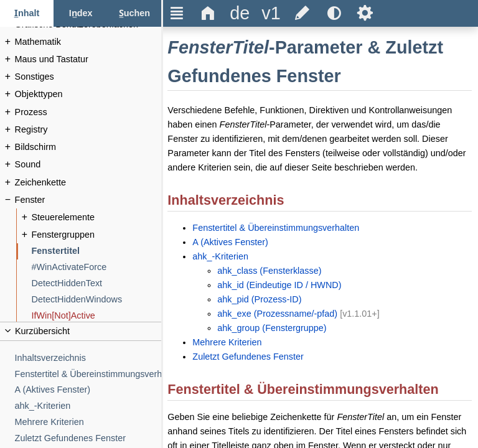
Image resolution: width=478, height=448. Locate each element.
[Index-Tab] (80, 13)
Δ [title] (208, 13)
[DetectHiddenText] (97, 283)
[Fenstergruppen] (97, 235)
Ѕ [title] (365, 13)
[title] (240, 13)
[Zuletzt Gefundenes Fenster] (88, 438)
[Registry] (88, 130)
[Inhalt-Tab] (27, 13)
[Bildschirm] (88, 147)
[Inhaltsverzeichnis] (88, 358)
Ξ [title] (177, 13)
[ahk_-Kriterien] (88, 406)
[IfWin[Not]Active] (97, 316)
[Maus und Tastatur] (88, 59)
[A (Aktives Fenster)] (88, 390)
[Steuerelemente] (97, 217)
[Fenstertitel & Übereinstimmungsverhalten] (88, 374)
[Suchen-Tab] (134, 13)
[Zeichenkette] (88, 183)
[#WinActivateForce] (97, 267)
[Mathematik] (88, 42)
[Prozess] (88, 112)
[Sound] (88, 165)
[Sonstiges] (88, 77)
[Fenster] (88, 200)
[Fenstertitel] (97, 251)
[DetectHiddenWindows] (97, 300)
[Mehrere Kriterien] (88, 422)
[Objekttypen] (88, 94)
